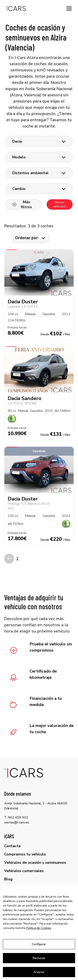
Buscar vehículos (59, 204)
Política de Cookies (39, 928)
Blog (8, 879)
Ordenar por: (30, 238)
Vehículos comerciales (24, 871)
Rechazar (39, 958)
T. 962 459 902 (16, 817)
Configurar (39, 944)
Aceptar (39, 972)
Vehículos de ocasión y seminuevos (35, 863)
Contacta (12, 846)
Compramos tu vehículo (25, 854)
